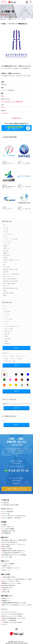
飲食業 (5, 295)
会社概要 (4, 525)
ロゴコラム (5, 624)
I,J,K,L (24, 356)
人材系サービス (7, 248)
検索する (16, 348)
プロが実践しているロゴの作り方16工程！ (12, 622)
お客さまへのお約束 (7, 548)
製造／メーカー (7, 286)
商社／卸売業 (6, 255)
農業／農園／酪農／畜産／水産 (10, 288)
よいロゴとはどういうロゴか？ (10, 612)
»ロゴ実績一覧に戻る (16, 118)
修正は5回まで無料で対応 (8, 585)
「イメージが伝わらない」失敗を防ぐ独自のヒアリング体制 (17, 579)
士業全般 (5, 258)
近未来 (6, 341)
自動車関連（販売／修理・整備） (11, 281)
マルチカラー (28, 385)
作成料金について (6, 566)
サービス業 (6, 232)
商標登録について (6, 601)
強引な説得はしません (8, 587)
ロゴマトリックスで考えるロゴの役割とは (12, 614)
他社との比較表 (6, 546)
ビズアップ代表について (8, 527)
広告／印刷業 (6, 267)
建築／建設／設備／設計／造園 (10, 269)
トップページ (4, 19)
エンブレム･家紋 (8, 319)
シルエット (7, 321)
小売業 (5, 262)
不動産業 (5, 246)
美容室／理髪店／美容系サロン (10, 279)
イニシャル (7, 314)
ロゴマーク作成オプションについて (11, 568)
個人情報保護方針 (6, 533)
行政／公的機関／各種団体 (9, 283)
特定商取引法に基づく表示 (9, 531)
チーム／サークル (7, 241)
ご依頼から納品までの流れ (9, 577)
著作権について (6, 598)
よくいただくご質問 (7, 557)
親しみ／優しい (8, 339)
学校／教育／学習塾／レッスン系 (11, 260)
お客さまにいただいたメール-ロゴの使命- (12, 616)
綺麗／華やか (8, 311)
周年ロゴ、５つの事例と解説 (9, 620)
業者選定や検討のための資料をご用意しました (13, 551)
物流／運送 (6, 272)
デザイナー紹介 (6, 514)
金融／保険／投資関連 (8, 293)
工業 (4, 265)
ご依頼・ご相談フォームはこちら (17, 489)
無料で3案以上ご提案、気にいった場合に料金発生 (14, 540)
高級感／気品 (8, 344)
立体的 (6, 336)
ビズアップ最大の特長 (8, 511)
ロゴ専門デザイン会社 (9, 2)
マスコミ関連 (6, 243)
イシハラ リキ (4, 113)
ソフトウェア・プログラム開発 (10, 239)
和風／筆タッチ (8, 331)
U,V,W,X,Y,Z (20, 359)
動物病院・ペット (7, 253)
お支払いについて (6, 570)
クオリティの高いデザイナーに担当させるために (14, 516)
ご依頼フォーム (6, 590)
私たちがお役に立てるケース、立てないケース (13, 544)
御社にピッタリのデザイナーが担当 (11, 581)
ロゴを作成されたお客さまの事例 (10, 505)
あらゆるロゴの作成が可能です (10, 542)
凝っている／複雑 (9, 329)
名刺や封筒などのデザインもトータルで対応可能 (14, 555)
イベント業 (6, 229)
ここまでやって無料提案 (8, 564)
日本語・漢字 (8, 361)
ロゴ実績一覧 (10, 19)
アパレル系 (6, 227)
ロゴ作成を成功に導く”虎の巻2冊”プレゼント (13, 553)
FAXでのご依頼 (6, 592)
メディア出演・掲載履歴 (8, 529)
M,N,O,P (7, 359)
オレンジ (4, 385)
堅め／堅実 (7, 334)
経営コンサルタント (8, 276)
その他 (5, 236)
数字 (14, 361)
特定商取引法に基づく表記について (16, 642)
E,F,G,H (18, 356)
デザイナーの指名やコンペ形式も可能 (11, 518)
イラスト (7, 316)
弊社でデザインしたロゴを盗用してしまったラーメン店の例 (17, 605)
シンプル (7, 324)
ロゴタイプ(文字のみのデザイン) (12, 326)
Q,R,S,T (13, 359)
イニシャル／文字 (5, 102)
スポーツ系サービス (8, 234)
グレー (16, 375)
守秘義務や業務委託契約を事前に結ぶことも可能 (14, 603)
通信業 (5, 290)
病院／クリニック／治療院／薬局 (11, 274)
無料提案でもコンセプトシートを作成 (11, 583)
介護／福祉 (6, 251)
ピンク (10, 380)
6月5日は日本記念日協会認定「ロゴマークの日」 (14, 618)
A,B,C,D (12, 356)
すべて (5, 225)
